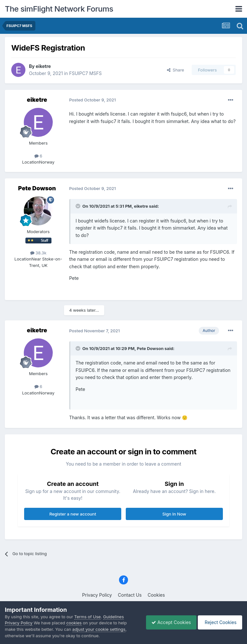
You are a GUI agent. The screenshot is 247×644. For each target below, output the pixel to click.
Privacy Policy (97, 595)
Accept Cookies (168, 622)
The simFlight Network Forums (59, 9)
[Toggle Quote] (78, 206)
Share (176, 70)
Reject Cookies (219, 622)
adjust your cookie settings (99, 629)
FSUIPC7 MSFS (85, 73)
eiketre (43, 66)
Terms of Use (87, 617)
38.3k (38, 253)
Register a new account (73, 514)
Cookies (156, 595)
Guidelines (114, 617)
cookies (74, 623)
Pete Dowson (37, 188)
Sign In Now (174, 514)
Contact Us (130, 595)
